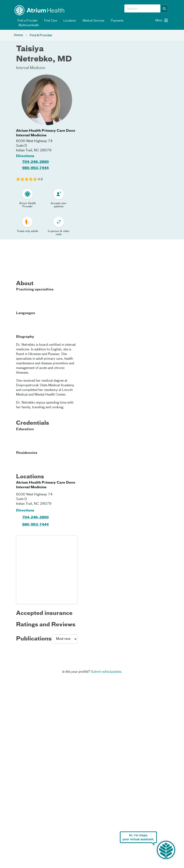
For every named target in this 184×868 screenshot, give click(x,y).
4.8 (40, 179)
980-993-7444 (35, 168)
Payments (115, 21)
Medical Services (91, 21)
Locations (68, 21)
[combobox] (142, 9)
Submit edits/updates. (106, 672)
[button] (164, 9)
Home (18, 35)
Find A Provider (41, 35)
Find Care (48, 21)
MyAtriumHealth (27, 25)
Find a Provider (25, 21)
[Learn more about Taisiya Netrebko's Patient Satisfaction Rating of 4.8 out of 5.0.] (27, 179)
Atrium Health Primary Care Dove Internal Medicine (46, 133)
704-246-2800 (35, 162)
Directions (25, 156)
